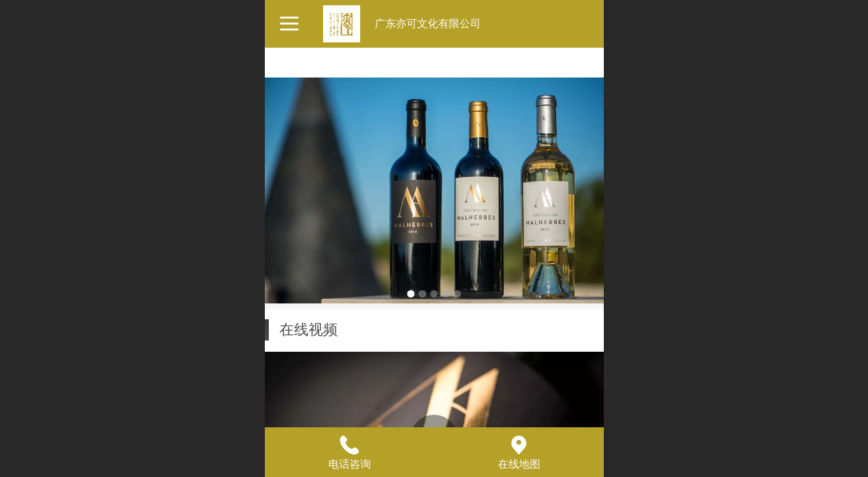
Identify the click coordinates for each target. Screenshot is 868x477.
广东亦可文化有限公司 (428, 24)
